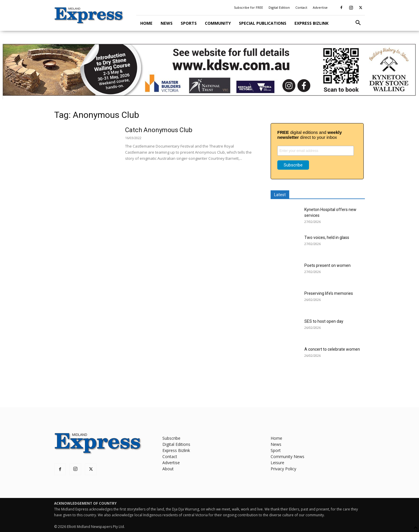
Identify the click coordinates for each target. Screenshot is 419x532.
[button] (358, 23)
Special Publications (263, 23)
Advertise (320, 7)
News (167, 23)
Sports (189, 23)
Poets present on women (327, 265)
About (168, 469)
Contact (301, 7)
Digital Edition (279, 7)
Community (218, 23)
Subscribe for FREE (248, 7)
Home (146, 23)
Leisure (277, 463)
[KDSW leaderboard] (210, 70)
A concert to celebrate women (332, 349)
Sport (276, 450)
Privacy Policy (283, 469)
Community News (287, 456)
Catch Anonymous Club (159, 130)
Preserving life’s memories (329, 293)
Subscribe (171, 438)
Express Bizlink (311, 23)
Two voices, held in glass (327, 237)
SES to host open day (324, 321)
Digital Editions (176, 444)
